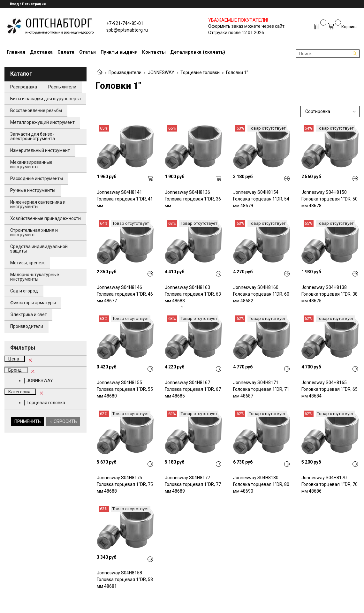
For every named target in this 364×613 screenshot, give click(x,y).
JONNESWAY (161, 72)
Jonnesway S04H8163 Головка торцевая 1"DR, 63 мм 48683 (193, 294)
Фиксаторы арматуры (33, 303)
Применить (28, 421)
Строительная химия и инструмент (34, 232)
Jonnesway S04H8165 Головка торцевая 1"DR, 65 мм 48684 (330, 389)
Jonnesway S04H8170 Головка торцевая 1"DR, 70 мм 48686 (330, 484)
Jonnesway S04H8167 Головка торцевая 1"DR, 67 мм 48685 (193, 389)
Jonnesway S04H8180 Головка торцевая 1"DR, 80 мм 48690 (261, 484)
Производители (125, 72)
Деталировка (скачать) (198, 52)
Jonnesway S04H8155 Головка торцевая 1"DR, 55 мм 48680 (125, 389)
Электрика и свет (29, 314)
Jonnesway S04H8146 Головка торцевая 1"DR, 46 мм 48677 (125, 294)
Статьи (88, 52)
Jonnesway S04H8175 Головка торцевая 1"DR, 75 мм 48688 (125, 484)
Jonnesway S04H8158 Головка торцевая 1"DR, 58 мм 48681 (125, 579)
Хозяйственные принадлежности (45, 218)
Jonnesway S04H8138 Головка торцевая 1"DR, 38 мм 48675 (330, 294)
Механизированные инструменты (31, 164)
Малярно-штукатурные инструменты (35, 277)
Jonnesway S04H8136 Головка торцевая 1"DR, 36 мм (193, 199)
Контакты (154, 52)
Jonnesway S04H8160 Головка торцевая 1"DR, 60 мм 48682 (261, 294)
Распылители (62, 87)
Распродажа (24, 87)
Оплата (66, 52)
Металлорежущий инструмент (42, 122)
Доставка (42, 52)
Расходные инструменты (37, 178)
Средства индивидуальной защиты (39, 249)
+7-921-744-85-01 (125, 23)
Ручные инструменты (33, 190)
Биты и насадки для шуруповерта (45, 99)
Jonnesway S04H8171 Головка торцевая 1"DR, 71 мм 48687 (261, 389)
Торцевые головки (200, 72)
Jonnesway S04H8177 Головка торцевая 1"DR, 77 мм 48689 (193, 484)
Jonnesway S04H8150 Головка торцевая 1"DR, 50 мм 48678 (330, 199)
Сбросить (65, 421)
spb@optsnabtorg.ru (127, 30)
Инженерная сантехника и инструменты (38, 204)
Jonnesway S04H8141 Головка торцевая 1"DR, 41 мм (125, 199)
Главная (16, 52)
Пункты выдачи (119, 52)
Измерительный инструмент (40, 150)
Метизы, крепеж (27, 263)
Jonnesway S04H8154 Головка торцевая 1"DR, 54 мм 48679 (261, 199)
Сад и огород (24, 291)
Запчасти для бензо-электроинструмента (33, 136)
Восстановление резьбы (36, 110)
